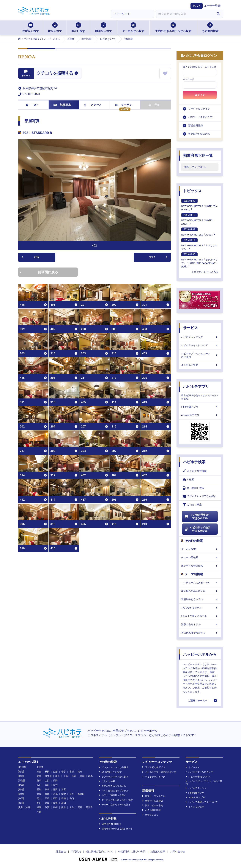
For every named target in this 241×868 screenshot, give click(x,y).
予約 (154, 105)
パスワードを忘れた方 (200, 117)
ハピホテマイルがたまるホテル (197, 529)
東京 (39, 776)
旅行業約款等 (158, 852)
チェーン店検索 (200, 557)
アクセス (93, 105)
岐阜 (47, 789)
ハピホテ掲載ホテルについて (202, 802)
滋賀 (64, 794)
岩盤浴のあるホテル (200, 599)
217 (158, 257)
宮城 (72, 772)
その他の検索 (210, 28)
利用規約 (76, 852)
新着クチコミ (150, 815)
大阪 (39, 794)
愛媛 (55, 803)
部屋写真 (62, 105)
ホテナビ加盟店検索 (200, 566)
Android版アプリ (200, 415)
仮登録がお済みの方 (199, 134)
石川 (39, 785)
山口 (72, 798)
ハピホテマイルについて (200, 345)
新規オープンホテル (154, 796)
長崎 (55, 807)
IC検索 (188, 480)
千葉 (66, 776)
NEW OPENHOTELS (110, 824)
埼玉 (58, 776)
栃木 (74, 776)
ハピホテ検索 (194, 462)
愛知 (39, 789)
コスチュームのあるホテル (200, 583)
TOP (32, 105)
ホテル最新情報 (151, 810)
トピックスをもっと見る (205, 272)
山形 (55, 772)
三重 (64, 789)
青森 (39, 772)
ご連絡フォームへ (198, 700)
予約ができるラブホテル (112, 786)
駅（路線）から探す (110, 772)
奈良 (72, 794)
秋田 (47, 772)
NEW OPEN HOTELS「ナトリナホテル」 (199, 244)
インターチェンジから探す (114, 767)
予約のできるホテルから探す (173, 28)
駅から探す (55, 28)
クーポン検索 (200, 549)
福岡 (39, 807)
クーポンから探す (133, 28)
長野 (55, 781)
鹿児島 (89, 807)
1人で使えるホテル (200, 608)
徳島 (47, 803)
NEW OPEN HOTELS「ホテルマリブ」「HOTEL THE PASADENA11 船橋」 (199, 260)
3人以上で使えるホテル (200, 616)
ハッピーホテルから (200, 654)
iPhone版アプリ (200, 407)
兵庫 (47, 794)
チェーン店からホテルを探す (115, 805)
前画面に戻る (39, 272)
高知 (64, 803)
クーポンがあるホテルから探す (116, 800)
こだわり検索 (192, 505)
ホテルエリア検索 (195, 471)
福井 (55, 785)
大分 (72, 807)
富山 (47, 785)
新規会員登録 (196, 125)
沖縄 (39, 812)
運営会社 (61, 852)
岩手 (64, 772)
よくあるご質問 (200, 365)
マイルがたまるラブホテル (114, 791)
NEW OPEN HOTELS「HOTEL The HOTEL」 (199, 205)
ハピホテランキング (200, 337)
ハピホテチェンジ (196, 788)
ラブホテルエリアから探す (199, 496)
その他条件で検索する (200, 633)
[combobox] (185, 14)
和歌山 (81, 794)
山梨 (47, 781)
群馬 (90, 776)
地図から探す (103, 28)
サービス (190, 328)
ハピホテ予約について (198, 777)
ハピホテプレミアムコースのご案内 (200, 355)
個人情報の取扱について (100, 852)
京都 (55, 794)
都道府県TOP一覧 (198, 156)
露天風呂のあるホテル (200, 591)
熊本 (64, 807)
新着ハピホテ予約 (153, 805)
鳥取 (55, 798)
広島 (47, 798)
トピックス (192, 191)
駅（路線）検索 (193, 488)
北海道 (40, 767)
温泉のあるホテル (200, 624)
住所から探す (31, 28)
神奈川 (48, 776)
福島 (80, 772)
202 (30, 257)
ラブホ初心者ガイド (154, 767)
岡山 (39, 798)
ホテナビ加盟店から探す (112, 795)
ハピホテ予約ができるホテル (197, 517)
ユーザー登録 (212, 6)
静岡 (55, 789)
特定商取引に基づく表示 (132, 852)
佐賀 (47, 807)
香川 (39, 803)
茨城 (82, 776)
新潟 (39, 781)
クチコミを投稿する (55, 73)
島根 (64, 798)
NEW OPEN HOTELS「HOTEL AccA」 (197, 219)
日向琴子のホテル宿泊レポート (116, 829)
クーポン (124, 105)
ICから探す (78, 28)
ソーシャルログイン (199, 109)
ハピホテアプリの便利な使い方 (159, 772)
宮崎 (80, 807)
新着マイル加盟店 (153, 801)
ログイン (200, 95)
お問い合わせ (178, 852)
